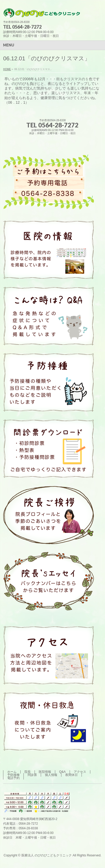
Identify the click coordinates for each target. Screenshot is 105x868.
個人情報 (51, 775)
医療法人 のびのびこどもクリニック (47, 855)
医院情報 (45, 772)
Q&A (62, 772)
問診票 (32, 775)
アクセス (80, 772)
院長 (28, 772)
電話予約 (13, 778)
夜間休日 (71, 775)
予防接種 (13, 775)
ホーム (12, 772)
